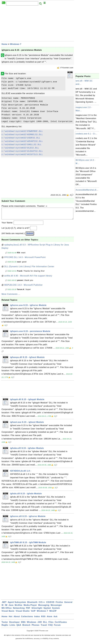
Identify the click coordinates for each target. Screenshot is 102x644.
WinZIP (53, 613)
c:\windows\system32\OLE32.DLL (20, 148)
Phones (36, 627)
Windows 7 (16, 44)
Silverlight (37, 610)
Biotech (27, 627)
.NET (4, 605)
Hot (11, 619)
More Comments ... (11, 297)
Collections (27, 619)
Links (12, 627)
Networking (19, 610)
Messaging (44, 608)
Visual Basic (8, 613)
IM (6, 608)
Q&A (19, 627)
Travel (44, 627)
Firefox (59, 605)
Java (11, 608)
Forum (57, 627)
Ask (55, 619)
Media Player (30, 608)
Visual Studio (23, 613)
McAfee (19, 608)
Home (4, 44)
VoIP (33, 613)
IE (3, 608)
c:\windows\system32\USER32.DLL (21, 138)
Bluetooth (32, 605)
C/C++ (42, 605)
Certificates (61, 625)
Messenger (56, 608)
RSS (43, 619)
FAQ (51, 627)
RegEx (5, 627)
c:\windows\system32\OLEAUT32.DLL (22, 151)
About (17, 619)
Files (51, 625)
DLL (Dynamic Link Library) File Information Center (29, 269)
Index (37, 619)
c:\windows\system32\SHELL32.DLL (22, 145)
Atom (50, 619)
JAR (40, 625)
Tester (5, 625)
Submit (30, 236)
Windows (32, 625)
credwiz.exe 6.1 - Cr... (86, 134)
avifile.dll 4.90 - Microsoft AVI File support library (28, 278)
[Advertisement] (37, 24)
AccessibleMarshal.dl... (87, 190)
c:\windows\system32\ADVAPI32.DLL (22, 141)
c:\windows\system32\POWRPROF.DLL (22, 131)
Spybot (47, 610)
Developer (14, 625)
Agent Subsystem (17, 605)
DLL (45, 625)
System (56, 610)
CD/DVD (50, 605)
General (68, 605)
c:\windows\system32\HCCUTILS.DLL (22, 155)
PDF (28, 610)
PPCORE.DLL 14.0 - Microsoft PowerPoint (25, 260)
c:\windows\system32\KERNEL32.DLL (22, 135)
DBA (23, 625)
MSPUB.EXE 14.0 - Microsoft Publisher (24, 287)
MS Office (7, 610)
